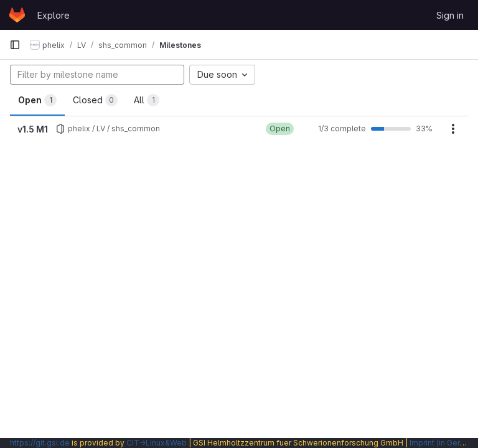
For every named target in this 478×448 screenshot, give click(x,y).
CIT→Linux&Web (157, 443)
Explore (54, 15)
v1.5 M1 (33, 129)
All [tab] (147, 100)
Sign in (450, 15)
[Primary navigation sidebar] (15, 45)
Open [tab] (37, 100)
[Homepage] (17, 15)
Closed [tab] (95, 100)
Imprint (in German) (444, 443)
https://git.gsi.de (40, 443)
